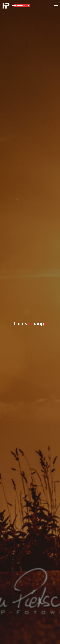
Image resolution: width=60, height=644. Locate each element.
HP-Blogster (21, 6)
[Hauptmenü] (55, 6)
